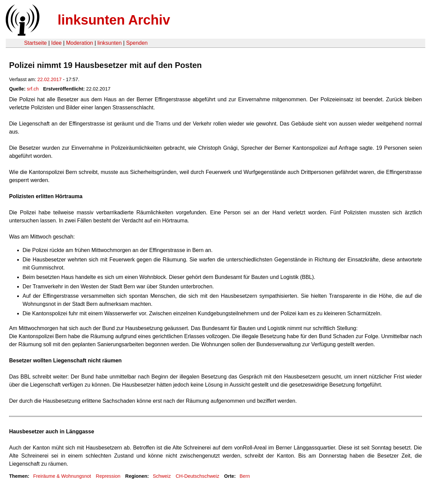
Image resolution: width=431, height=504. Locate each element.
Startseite (35, 43)
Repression (108, 476)
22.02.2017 (49, 79)
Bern (245, 476)
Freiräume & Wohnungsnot (62, 476)
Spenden (137, 43)
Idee (56, 43)
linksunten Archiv (114, 20)
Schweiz (162, 476)
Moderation (79, 43)
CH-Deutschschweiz (198, 476)
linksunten (109, 43)
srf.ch (33, 89)
